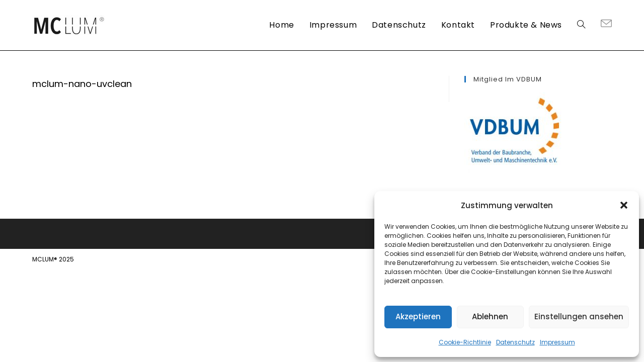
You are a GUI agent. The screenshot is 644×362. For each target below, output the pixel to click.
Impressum (557, 342)
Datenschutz (515, 342)
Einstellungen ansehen (579, 316)
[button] (624, 205)
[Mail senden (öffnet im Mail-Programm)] (606, 24)
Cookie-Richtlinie (465, 342)
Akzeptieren (418, 316)
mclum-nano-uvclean (82, 84)
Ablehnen (490, 316)
